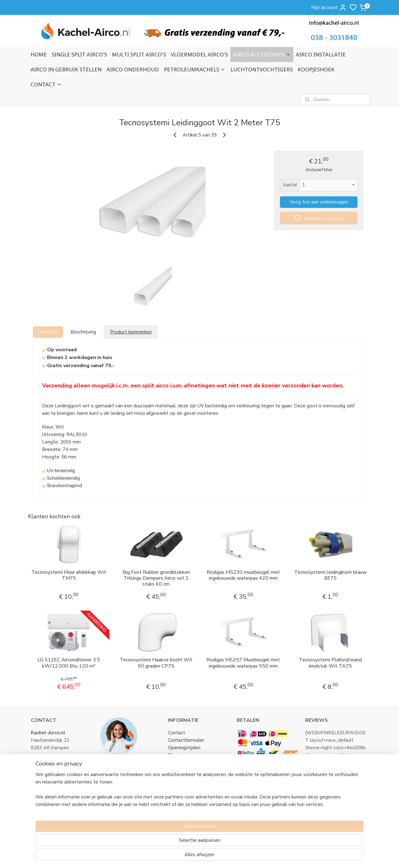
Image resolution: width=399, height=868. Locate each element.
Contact (177, 733)
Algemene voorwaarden (194, 770)
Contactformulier (186, 740)
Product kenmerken (131, 332)
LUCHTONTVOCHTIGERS (262, 69)
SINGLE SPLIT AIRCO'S (79, 54)
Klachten (178, 785)
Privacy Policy (183, 778)
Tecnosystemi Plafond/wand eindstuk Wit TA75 (330, 663)
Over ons (178, 763)
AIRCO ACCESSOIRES (262, 54)
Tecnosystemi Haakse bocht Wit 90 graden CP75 (156, 663)
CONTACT (46, 84)
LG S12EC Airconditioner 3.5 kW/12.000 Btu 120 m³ (69, 663)
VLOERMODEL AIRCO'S (199, 54)
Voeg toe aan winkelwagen (319, 202)
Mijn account (329, 7)
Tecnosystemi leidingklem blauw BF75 (330, 575)
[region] (158, 842)
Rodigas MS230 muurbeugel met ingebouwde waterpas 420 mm (243, 575)
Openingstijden (184, 748)
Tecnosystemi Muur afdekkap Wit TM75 (69, 575)
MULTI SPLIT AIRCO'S (139, 54)
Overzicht (48, 332)
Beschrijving (83, 332)
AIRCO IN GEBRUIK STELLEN (66, 69)
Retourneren (182, 793)
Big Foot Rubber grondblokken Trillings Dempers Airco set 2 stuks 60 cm (156, 578)
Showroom (180, 755)
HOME (39, 54)
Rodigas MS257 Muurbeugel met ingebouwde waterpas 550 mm (243, 663)
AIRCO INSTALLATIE (321, 54)
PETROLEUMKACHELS (195, 69)
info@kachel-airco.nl (60, 763)
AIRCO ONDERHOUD (133, 69)
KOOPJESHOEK (316, 69)
